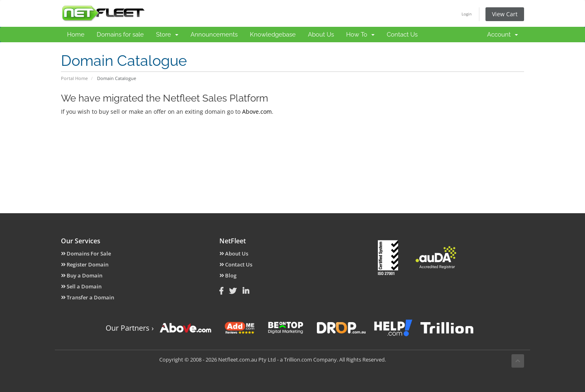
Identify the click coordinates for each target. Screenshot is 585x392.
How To (360, 35)
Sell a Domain (81, 286)
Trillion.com (298, 360)
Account (503, 35)
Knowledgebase (273, 35)
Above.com (257, 112)
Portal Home (74, 78)
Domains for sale (120, 35)
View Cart (505, 14)
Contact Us (402, 35)
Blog (228, 275)
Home (76, 35)
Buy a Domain (82, 275)
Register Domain (85, 264)
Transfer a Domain (88, 297)
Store (167, 35)
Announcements (214, 35)
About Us (321, 35)
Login (467, 14)
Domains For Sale (86, 253)
